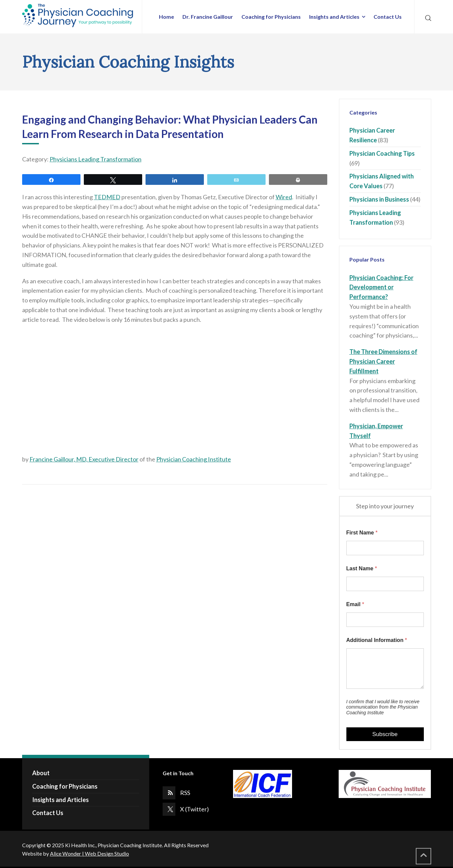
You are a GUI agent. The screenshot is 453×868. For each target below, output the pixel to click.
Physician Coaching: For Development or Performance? (381, 287)
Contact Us (48, 813)
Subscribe (385, 734)
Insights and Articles (61, 800)
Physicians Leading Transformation (96, 159)
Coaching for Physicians (65, 786)
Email (355, 604)
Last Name (362, 568)
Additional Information (377, 640)
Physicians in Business (379, 199)
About (41, 773)
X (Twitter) (194, 809)
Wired (284, 197)
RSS (185, 793)
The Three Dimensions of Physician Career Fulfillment (383, 361)
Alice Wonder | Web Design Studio (90, 853)
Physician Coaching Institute (194, 459)
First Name (362, 533)
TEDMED (107, 197)
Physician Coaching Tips (382, 153)
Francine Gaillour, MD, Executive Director (84, 459)
